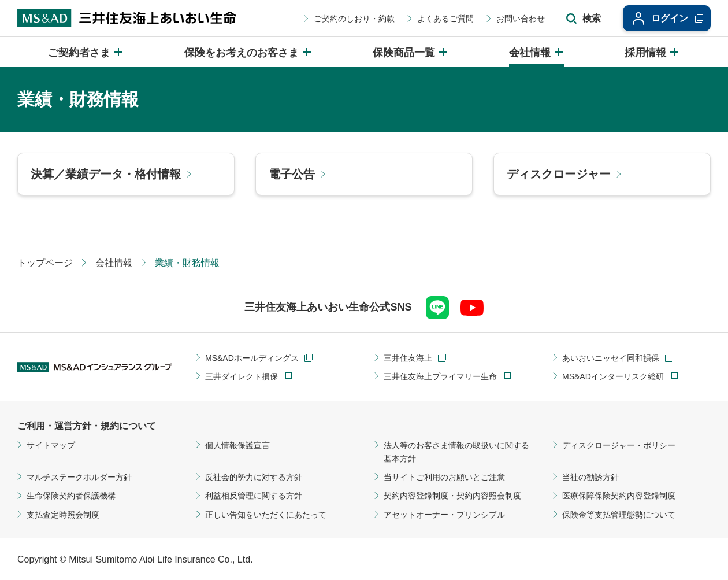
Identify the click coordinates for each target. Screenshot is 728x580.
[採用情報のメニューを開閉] (652, 52)
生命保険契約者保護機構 (71, 496)
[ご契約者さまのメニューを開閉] (86, 52)
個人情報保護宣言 (237, 445)
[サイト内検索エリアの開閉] (584, 19)
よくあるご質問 (445, 19)
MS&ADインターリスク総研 (613, 376)
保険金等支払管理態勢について (619, 515)
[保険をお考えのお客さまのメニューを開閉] (248, 52)
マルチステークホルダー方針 (79, 477)
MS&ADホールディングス (252, 358)
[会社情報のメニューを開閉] (537, 52)
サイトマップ (51, 445)
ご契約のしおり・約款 (354, 19)
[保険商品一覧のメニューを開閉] (411, 52)
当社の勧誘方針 (590, 477)
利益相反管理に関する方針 (254, 496)
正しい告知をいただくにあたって (266, 515)
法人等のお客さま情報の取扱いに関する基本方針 (456, 452)
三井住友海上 (408, 358)
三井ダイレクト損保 (242, 376)
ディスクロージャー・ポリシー (619, 445)
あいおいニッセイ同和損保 (611, 358)
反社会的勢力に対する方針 (254, 477)
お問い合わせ (521, 19)
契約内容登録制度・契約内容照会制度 (452, 496)
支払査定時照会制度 (63, 515)
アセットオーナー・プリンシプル (444, 515)
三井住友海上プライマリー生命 (440, 376)
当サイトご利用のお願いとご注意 (444, 477)
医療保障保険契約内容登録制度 (619, 496)
